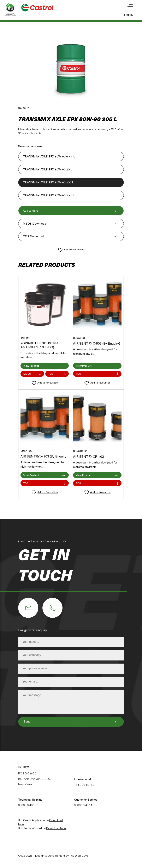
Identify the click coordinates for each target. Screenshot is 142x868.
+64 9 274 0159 (84, 785)
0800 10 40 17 (27, 805)
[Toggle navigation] (130, 6)
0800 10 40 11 (83, 805)
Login (129, 15)
